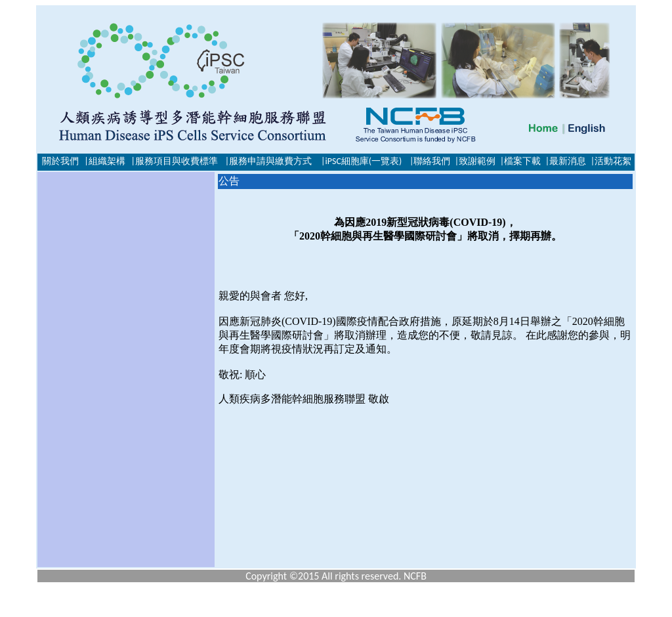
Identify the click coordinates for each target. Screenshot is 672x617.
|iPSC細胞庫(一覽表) (361, 161)
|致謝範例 (475, 161)
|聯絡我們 (430, 161)
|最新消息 (566, 161)
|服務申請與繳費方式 (268, 161)
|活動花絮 (611, 161)
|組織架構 (104, 161)
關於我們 (60, 161)
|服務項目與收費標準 (174, 161)
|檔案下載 (520, 161)
